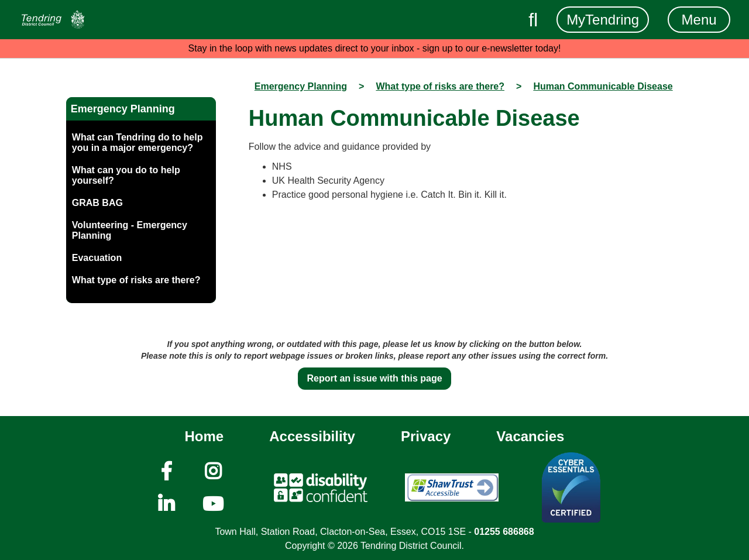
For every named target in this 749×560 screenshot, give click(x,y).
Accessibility (312, 436)
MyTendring (603, 20)
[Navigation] (53, 20)
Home (205, 436)
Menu (699, 20)
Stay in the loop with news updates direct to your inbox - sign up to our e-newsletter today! (375, 48)
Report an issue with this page (374, 378)
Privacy (426, 436)
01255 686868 (504, 532)
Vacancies (530, 436)
